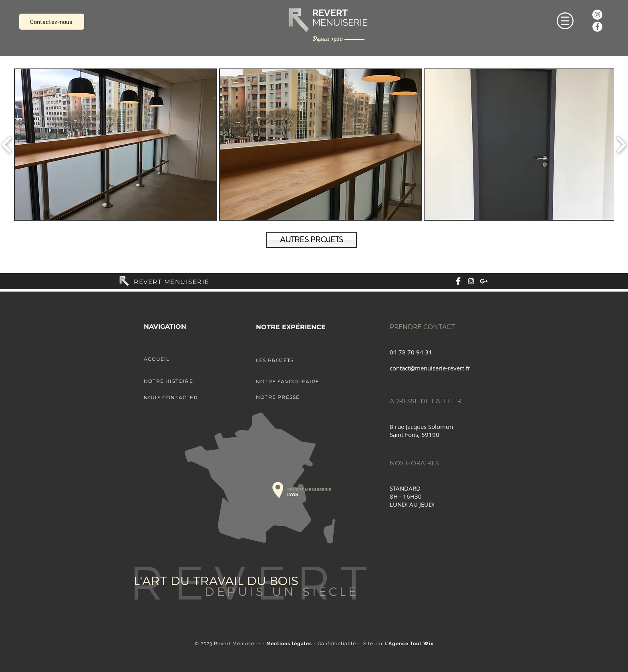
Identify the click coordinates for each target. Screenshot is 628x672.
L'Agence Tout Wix (409, 644)
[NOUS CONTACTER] (186, 397)
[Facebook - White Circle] (597, 27)
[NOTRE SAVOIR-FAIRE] (298, 381)
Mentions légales (289, 644)
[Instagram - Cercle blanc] (597, 15)
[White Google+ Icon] (484, 281)
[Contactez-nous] (52, 22)
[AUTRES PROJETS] (311, 240)
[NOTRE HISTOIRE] (186, 381)
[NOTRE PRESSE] (298, 397)
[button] (565, 21)
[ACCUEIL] (186, 359)
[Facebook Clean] (458, 281)
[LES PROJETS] (298, 360)
